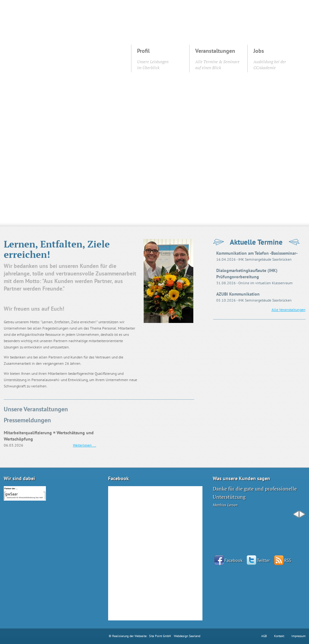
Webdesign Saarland (187, 636)
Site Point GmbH (160, 636)
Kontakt (279, 636)
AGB (264, 636)
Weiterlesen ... (85, 445)
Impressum (298, 636)
